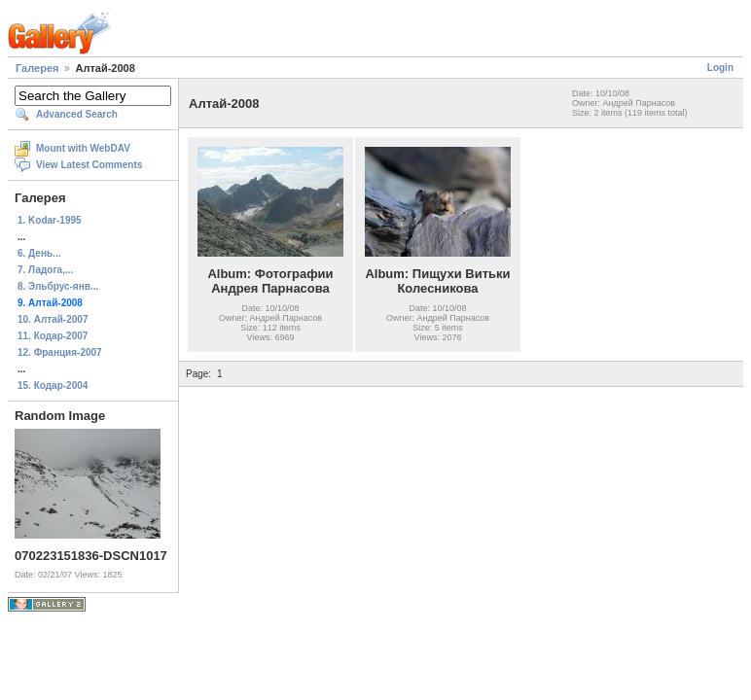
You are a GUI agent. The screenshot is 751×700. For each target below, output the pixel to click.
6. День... (39, 253)
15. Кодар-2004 (53, 385)
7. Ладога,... (45, 270)
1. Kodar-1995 (50, 220)
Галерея (37, 68)
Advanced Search (77, 114)
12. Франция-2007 (60, 352)
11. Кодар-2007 (53, 336)
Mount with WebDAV (83, 148)
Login (720, 68)
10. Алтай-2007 (53, 319)
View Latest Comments (89, 165)
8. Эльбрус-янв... (58, 286)
